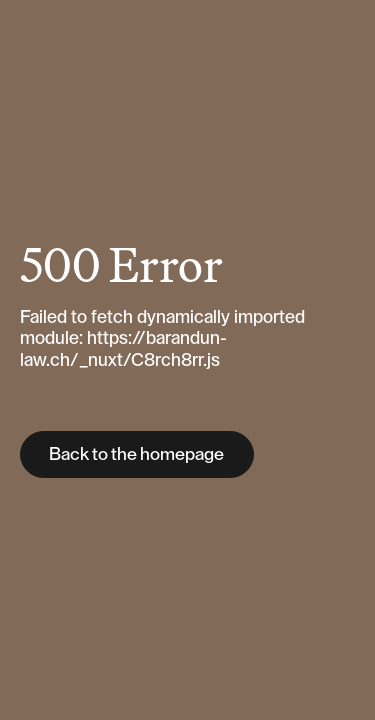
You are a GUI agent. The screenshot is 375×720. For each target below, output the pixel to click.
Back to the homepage (136, 454)
